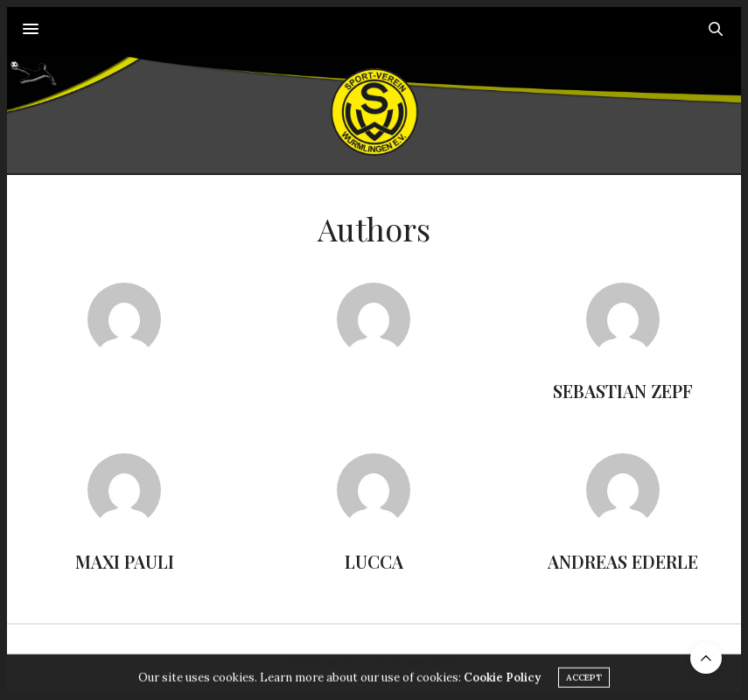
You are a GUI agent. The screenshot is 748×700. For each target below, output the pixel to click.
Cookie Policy (502, 682)
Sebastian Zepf (623, 391)
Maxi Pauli (125, 561)
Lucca (374, 561)
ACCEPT (584, 682)
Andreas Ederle (623, 561)
